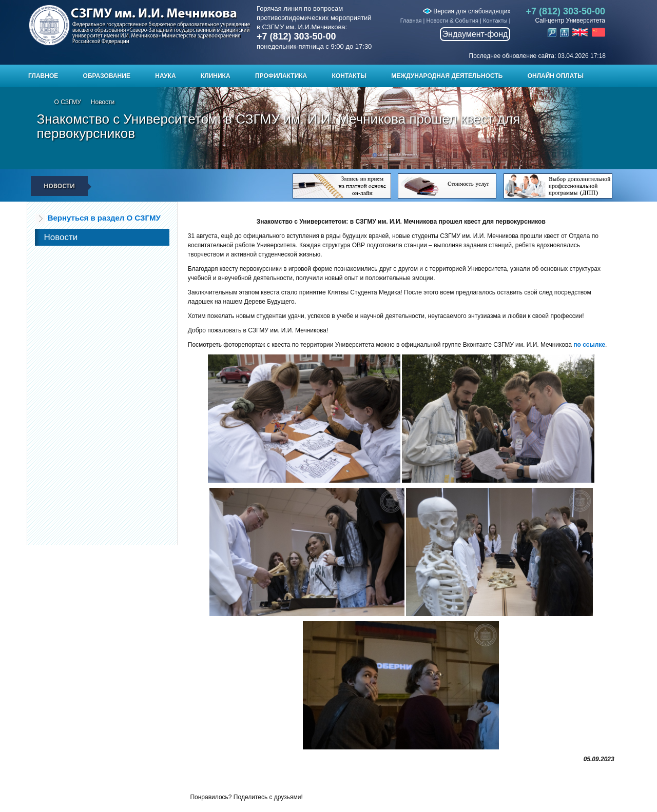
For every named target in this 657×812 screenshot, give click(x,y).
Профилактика (281, 76)
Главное (43, 76)
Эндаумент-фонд (475, 34)
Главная (411, 21)
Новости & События (452, 21)
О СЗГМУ (68, 102)
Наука (165, 76)
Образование (107, 76)
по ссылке (589, 345)
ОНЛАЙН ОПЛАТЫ (556, 76)
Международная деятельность (447, 76)
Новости (103, 102)
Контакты (495, 21)
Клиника (216, 76)
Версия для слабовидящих (467, 11)
